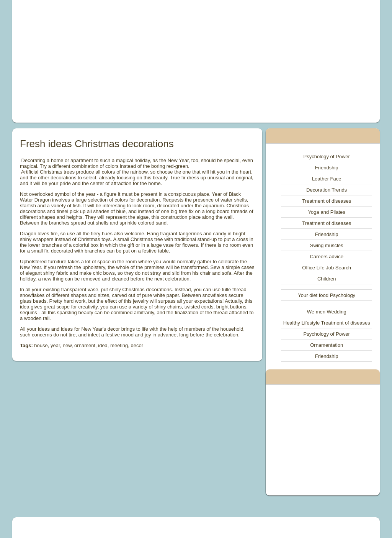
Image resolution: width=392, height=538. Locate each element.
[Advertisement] (126, 61)
